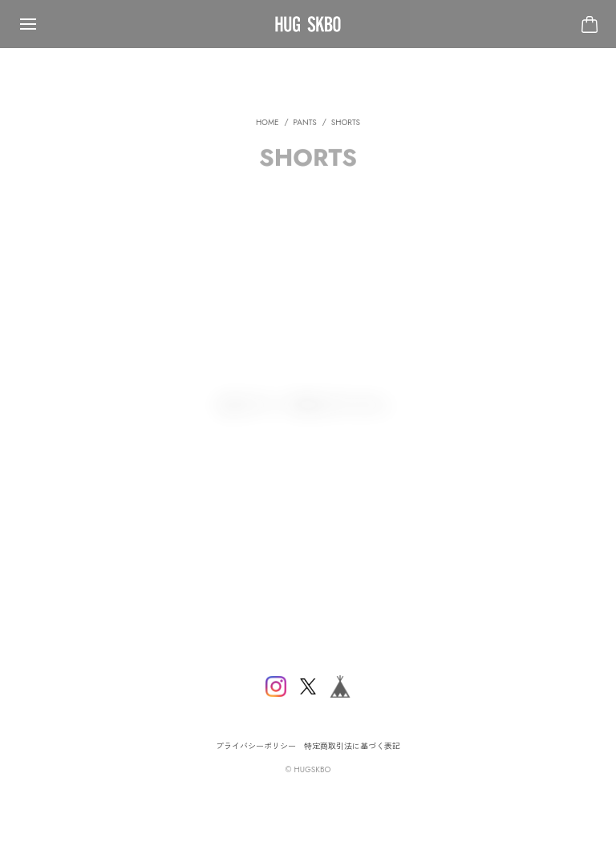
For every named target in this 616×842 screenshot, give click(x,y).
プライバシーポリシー (256, 746)
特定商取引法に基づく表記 (352, 746)
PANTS (305, 127)
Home (267, 127)
